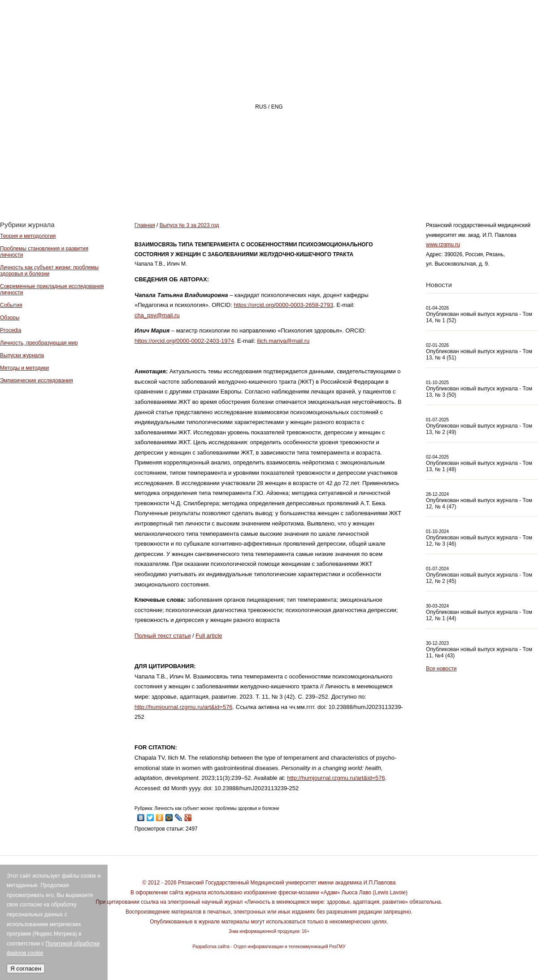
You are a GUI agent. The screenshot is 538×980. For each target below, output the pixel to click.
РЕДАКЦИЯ (345, 187)
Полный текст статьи (163, 636)
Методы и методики (24, 368)
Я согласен (26, 969)
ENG (277, 107)
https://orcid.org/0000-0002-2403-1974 (184, 341)
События (11, 305)
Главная (209, 187)
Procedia (11, 330)
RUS (261, 107)
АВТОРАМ (410, 187)
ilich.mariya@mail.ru (283, 341)
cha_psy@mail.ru (157, 315)
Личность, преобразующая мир (39, 343)
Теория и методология (28, 236)
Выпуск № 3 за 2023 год (189, 225)
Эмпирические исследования (37, 381)
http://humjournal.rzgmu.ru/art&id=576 (184, 707)
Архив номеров (487, 187)
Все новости (441, 669)
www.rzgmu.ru (443, 245)
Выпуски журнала (22, 355)
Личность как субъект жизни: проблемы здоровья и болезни (49, 271)
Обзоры (10, 318)
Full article (209, 636)
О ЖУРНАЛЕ (276, 187)
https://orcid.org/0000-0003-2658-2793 (283, 305)
